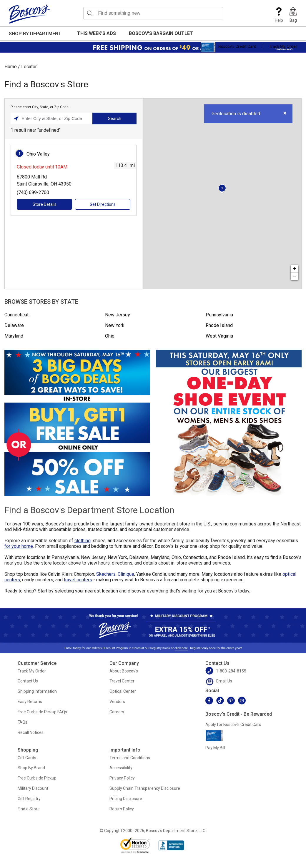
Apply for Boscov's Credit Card (233, 725)
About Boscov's (124, 671)
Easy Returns (30, 702)
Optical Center (123, 691)
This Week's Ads (97, 33)
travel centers (78, 580)
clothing (83, 541)
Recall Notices (31, 732)
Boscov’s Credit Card (228, 47)
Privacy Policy (122, 778)
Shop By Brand (31, 768)
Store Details (45, 204)
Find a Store (29, 809)
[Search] (90, 13)
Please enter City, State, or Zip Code (40, 107)
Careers (117, 712)
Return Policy (122, 809)
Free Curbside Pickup (37, 778)
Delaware (14, 325)
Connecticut (16, 315)
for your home (19, 546)
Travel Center (122, 681)
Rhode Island (219, 325)
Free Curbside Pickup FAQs (42, 712)
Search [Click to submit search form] (115, 118)
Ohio (110, 336)
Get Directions (103, 204)
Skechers (106, 574)
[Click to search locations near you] (16, 118)
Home (11, 67)
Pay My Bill (215, 748)
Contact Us (28, 681)
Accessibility (121, 768)
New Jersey (118, 315)
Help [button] (279, 15)
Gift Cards (27, 758)
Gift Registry (29, 799)
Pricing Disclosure (126, 799)
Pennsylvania (219, 315)
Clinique (126, 574)
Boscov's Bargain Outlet (161, 33)
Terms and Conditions (130, 758)
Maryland (14, 336)
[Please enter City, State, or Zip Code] (53, 118)
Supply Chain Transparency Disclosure (145, 788)
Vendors (117, 702)
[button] (293, 15)
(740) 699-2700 (33, 192)
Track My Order (283, 46)
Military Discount (33, 788)
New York (115, 325)
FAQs (23, 722)
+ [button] (295, 269)
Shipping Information (37, 691)
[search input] (153, 13)
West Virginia (219, 336)
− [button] (295, 276)
